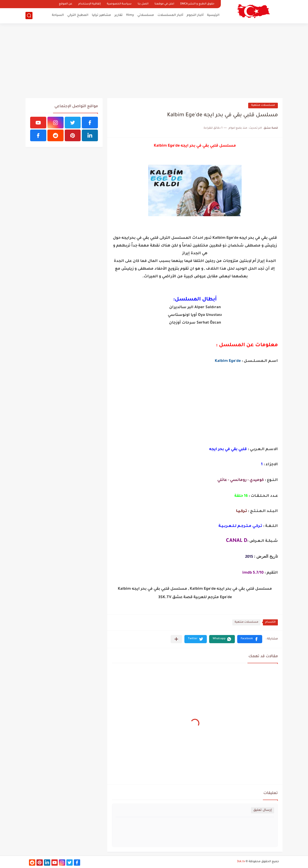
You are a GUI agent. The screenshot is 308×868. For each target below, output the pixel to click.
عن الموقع (66, 4)
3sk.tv (241, 862)
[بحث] (29, 16)
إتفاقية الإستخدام (90, 4)
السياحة (58, 15)
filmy (130, 15)
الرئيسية (213, 15)
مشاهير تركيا (101, 15)
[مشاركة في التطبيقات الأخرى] (176, 639)
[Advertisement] (154, 61)
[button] (250, 639)
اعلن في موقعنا (164, 4)
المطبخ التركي (78, 15)
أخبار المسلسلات (170, 15)
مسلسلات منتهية (263, 105)
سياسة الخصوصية (119, 4)
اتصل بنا (143, 4)
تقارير (119, 15)
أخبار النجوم (195, 15)
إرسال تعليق (263, 810)
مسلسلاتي (146, 15)
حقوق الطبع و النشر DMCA (197, 4)
